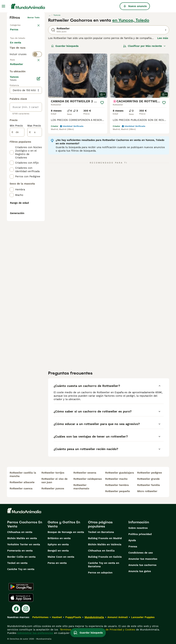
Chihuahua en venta (20, 532)
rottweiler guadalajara (120, 473)
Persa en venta (57, 563)
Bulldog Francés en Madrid (105, 538)
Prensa (133, 547)
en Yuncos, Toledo (131, 20)
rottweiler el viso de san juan (54, 481)
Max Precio (34, 216)
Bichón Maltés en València (105, 544)
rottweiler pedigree (150, 473)
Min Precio (16, 216)
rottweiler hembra (117, 485)
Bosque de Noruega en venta (66, 532)
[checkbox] (12, 99)
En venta (18, 46)
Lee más (163, 38)
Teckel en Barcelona (101, 532)
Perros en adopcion (100, 573)
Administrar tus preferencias (35, 633)
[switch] (26, 76)
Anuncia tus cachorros (142, 565)
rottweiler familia (148, 485)
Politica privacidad (140, 534)
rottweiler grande (148, 479)
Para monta (20, 62)
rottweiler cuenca (21, 488)
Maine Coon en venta (61, 557)
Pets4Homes (40, 617)
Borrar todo (34, 18)
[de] (17, 222)
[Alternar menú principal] (3, 6)
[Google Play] (21, 587)
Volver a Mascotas (19, 24)
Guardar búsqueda (65, 46)
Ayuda (132, 540)
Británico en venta (59, 538)
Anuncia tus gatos (140, 571)
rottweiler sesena (85, 473)
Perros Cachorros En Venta (25, 524)
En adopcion (20, 54)
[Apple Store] (21, 598)
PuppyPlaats (73, 617)
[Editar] (38, 169)
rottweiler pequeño (118, 491)
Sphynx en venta (58, 544)
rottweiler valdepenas (88, 479)
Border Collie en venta (21, 557)
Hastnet (57, 617)
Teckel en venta (17, 563)
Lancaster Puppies (143, 617)
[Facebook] (16, 609)
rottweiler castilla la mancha (23, 474)
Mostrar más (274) (24, 154)
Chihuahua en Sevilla (101, 551)
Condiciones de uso (141, 553)
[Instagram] (26, 609)
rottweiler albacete (22, 482)
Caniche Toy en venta (21, 569)
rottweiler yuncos (53, 488)
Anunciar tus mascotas (143, 559)
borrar (36, 82)
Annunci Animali (118, 617)
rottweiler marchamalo (81, 487)
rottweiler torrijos (53, 473)
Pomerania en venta (20, 551)
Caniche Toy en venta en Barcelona (104, 565)
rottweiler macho (116, 479)
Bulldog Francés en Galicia (105, 557)
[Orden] (145, 46)
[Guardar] (102, 103)
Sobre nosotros (138, 528)
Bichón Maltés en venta (22, 538)
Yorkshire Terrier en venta (24, 544)
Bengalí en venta (58, 551)
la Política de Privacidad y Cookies (113, 630)
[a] (35, 222)
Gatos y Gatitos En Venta (64, 524)
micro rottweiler (147, 491)
